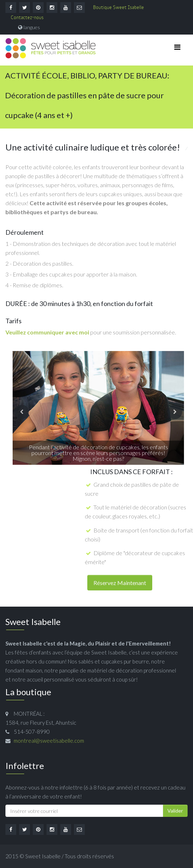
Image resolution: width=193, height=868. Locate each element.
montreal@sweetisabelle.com (49, 741)
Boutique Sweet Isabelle (119, 8)
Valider (175, 811)
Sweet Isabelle (43, 856)
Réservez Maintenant (120, 583)
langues (32, 27)
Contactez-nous (27, 18)
